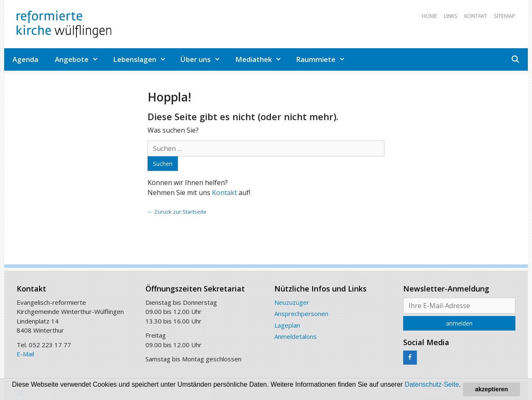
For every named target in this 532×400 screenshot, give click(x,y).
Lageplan (287, 325)
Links (451, 16)
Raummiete (324, 59)
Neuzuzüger (292, 302)
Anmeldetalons (296, 336)
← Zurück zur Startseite (177, 212)
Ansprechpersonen (301, 314)
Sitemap (505, 16)
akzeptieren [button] (491, 389)
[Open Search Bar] (515, 59)
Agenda (25, 59)
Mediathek (262, 59)
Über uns (204, 59)
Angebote (80, 59)
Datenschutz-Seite (432, 384)
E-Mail (25, 354)
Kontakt (476, 16)
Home (430, 16)
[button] (19, 393)
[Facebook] (410, 358)
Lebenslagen (143, 59)
